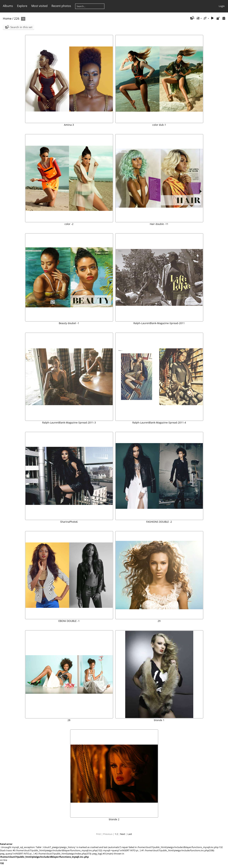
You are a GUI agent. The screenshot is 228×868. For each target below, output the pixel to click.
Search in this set (21, 27)
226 (17, 18)
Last (130, 834)
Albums (8, 6)
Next (123, 834)
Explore (22, 6)
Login (222, 6)
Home (7, 18)
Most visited (39, 6)
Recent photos (61, 6)
